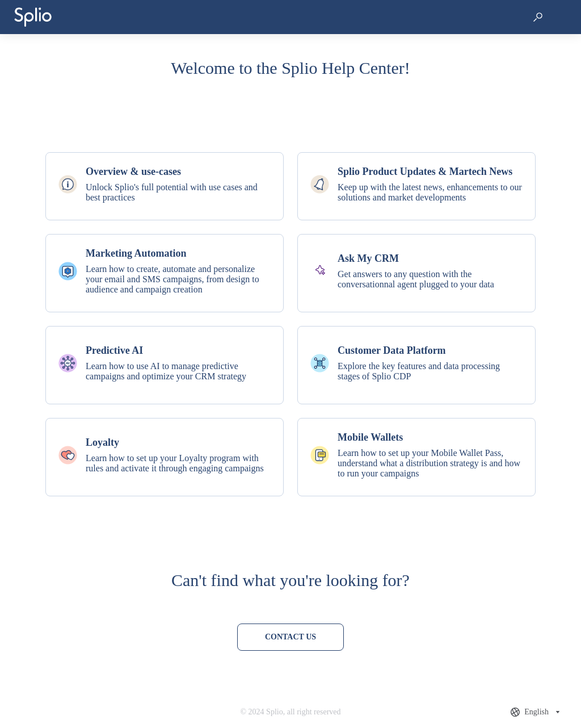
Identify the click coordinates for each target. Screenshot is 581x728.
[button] (538, 17)
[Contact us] (290, 637)
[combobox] (536, 712)
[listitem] (165, 186)
